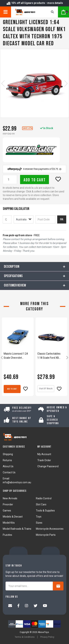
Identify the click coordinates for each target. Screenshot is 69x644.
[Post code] (45, 219)
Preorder (8, 504)
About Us (8, 466)
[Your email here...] (29, 586)
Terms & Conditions (25, 637)
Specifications (13, 276)
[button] (58, 179)
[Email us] (10, 606)
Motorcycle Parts (46, 535)
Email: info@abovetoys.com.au (17, 480)
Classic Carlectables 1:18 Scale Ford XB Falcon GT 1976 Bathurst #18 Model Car (51, 356)
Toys (39, 517)
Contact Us (9, 472)
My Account (44, 454)
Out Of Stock (46, 389)
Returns (7, 460)
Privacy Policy (47, 637)
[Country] (24, 219)
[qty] (7, 219)
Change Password (48, 466)
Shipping (8, 454)
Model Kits (9, 523)
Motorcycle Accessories (50, 529)
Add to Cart (35, 181)
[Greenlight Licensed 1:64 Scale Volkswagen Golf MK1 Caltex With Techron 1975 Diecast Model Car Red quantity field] (10, 180)
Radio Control (44, 498)
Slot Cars (41, 504)
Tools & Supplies (45, 511)
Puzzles (7, 535)
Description (12, 267)
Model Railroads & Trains (17, 529)
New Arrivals (10, 498)
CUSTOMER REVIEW (15, 285)
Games (7, 511)
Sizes (39, 523)
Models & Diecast (13, 517)
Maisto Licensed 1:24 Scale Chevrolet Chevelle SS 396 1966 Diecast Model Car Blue (17, 356)
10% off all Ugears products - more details (35, 3)
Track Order (44, 460)
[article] (18, 358)
